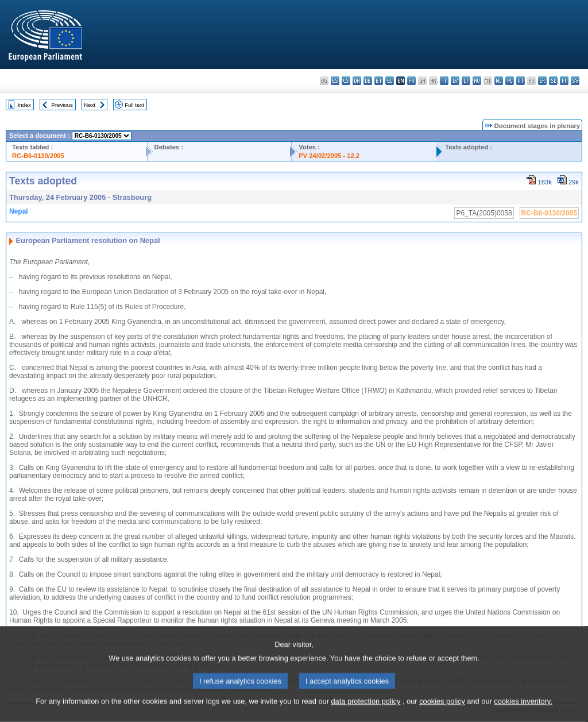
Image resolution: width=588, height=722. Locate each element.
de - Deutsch (368, 81)
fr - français (411, 81)
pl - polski (510, 81)
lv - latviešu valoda (455, 81)
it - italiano (444, 81)
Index (24, 105)
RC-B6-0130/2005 (38, 156)
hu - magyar (477, 81)
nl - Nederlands (499, 81)
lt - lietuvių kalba (466, 81)
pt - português (521, 81)
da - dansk (357, 81)
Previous (62, 105)
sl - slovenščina (553, 81)
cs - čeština (346, 81)
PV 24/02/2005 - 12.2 (329, 156)
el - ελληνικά (390, 81)
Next (90, 105)
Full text (134, 105)
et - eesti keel (379, 81)
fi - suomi (564, 81)
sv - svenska (575, 81)
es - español (335, 81)
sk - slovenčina (542, 81)
